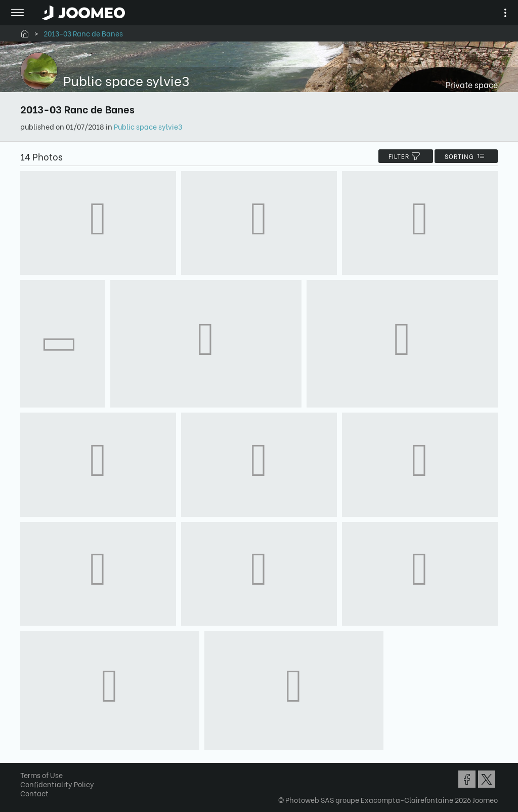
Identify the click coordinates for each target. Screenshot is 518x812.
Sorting (466, 156)
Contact (34, 793)
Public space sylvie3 (148, 126)
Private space (472, 84)
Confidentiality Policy (57, 784)
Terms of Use (41, 775)
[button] (27, 760)
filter (406, 156)
